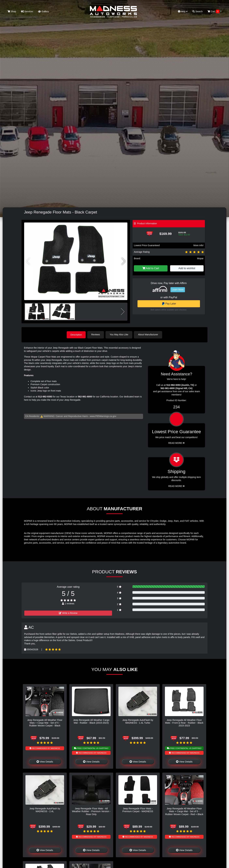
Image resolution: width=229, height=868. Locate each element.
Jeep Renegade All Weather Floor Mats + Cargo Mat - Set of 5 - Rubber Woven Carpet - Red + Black (184, 811)
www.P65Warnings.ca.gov (103, 416)
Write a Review (68, 613)
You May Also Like (119, 335)
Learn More (178, 290)
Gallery (43, 11)
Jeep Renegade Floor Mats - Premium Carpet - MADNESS (138, 810)
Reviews (96, 335)
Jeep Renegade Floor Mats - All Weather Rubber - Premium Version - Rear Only (91, 811)
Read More (177, 443)
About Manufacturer (149, 335)
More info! (198, 245)
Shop (12, 11)
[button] (124, 261)
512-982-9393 (45, 396)
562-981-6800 (85, 396)
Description (76, 335)
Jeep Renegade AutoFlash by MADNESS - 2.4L (45, 810)
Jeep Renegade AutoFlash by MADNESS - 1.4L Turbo (138, 721)
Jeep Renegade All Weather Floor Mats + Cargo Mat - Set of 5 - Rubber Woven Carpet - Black (45, 723)
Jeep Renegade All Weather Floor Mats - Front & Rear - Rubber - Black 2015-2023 (184, 723)
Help (183, 11)
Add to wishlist (187, 268)
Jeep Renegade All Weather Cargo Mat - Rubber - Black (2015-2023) (91, 721)
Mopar (200, 258)
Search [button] (198, 11)
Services (27, 11)
